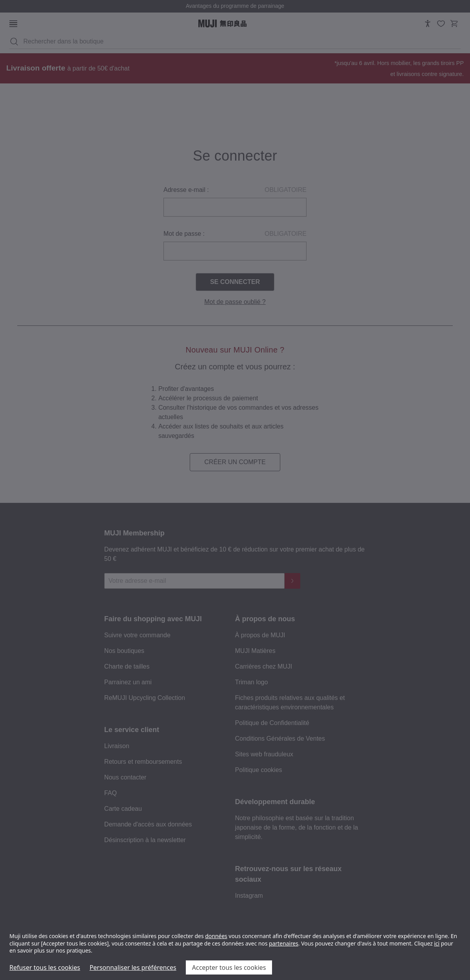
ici (437, 943)
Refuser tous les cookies (45, 967)
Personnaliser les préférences (133, 967)
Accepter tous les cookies (229, 967)
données (216, 936)
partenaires (284, 943)
